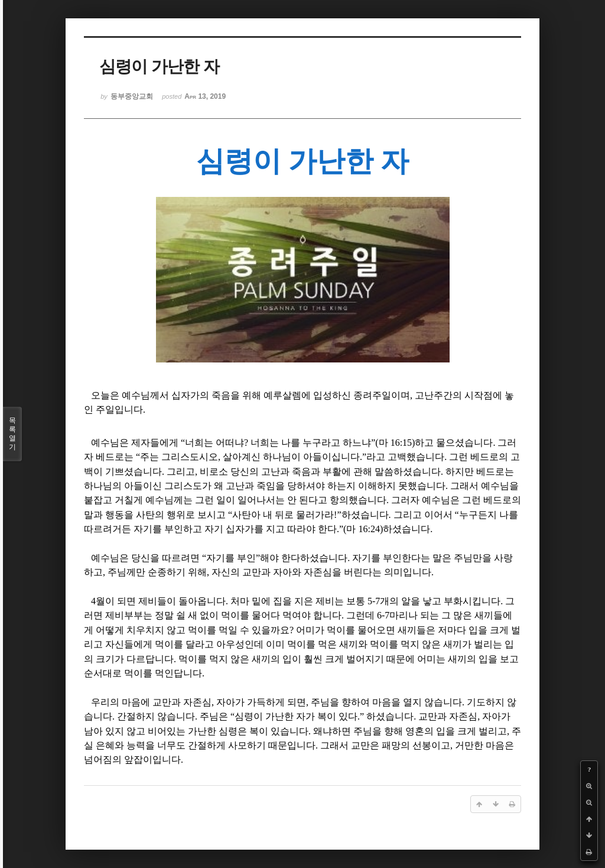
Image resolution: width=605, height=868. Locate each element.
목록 (12, 434)
